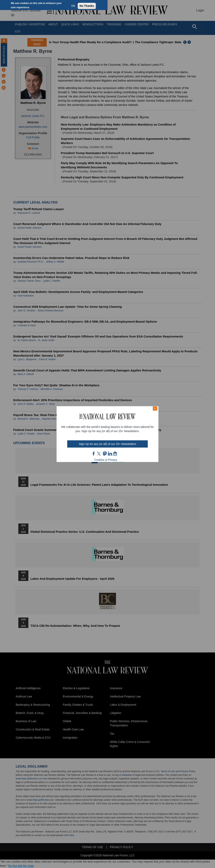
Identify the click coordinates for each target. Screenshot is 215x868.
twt (99, 454)
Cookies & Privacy (106, 460)
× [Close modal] (155, 408)
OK (73, 6)
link (110, 454)
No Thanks (87, 6)
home (115, 454)
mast (105, 454)
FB (94, 454)
